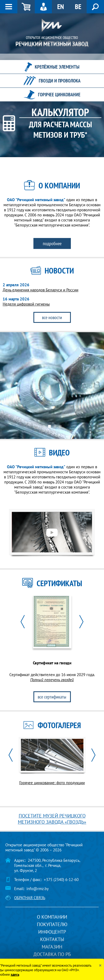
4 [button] (60, 426)
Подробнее (52, 243)
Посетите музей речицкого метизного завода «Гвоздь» (52, 819)
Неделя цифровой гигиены (26, 304)
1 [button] (44, 426)
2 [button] (49, 426)
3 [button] (55, 426)
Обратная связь (30, 898)
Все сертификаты (52, 697)
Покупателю (52, 924)
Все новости (52, 317)
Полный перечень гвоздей (52, 680)
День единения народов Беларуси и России (41, 290)
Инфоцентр (52, 932)
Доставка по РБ (52, 954)
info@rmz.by (38, 889)
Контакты (52, 939)
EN (61, 7)
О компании (52, 917)
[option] (52, 386)
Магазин (52, 947)
